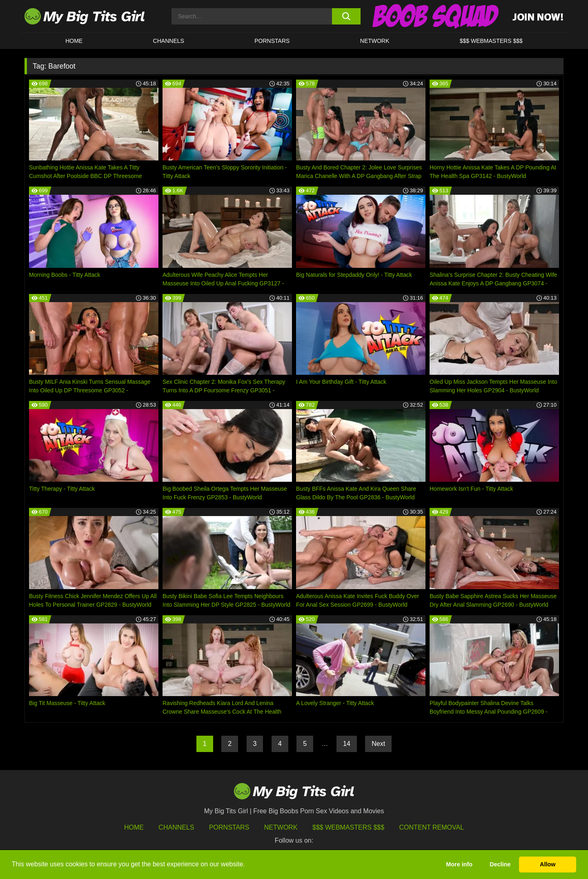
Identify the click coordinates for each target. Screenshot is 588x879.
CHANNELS (169, 41)
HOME (74, 41)
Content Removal (432, 827)
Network (375, 41)
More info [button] (459, 864)
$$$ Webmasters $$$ (348, 827)
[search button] (346, 16)
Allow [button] (548, 864)
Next (378, 744)
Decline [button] (500, 864)
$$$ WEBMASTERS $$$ (491, 41)
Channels (176, 827)
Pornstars (272, 41)
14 (347, 744)
